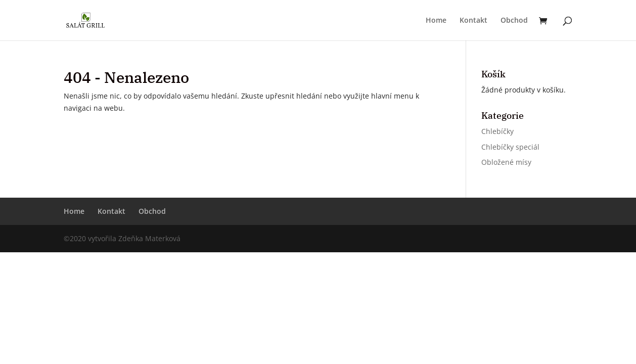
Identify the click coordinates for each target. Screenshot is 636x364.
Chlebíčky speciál (510, 147)
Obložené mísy (506, 162)
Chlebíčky (497, 131)
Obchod (514, 21)
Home (436, 21)
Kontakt (473, 21)
